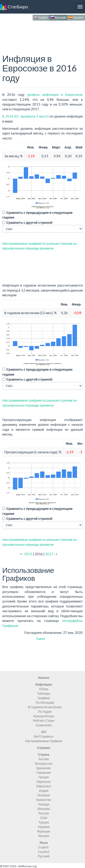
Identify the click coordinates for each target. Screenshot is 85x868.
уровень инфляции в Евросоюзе (55, 94)
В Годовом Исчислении (45, 707)
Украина (44, 827)
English (41, 17)
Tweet (40, 639)
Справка (44, 748)
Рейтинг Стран (44, 721)
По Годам (45, 712)
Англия (44, 759)
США (44, 818)
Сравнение (44, 725)
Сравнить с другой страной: (30, 222)
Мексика (44, 809)
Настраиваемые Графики (44, 741)
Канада (44, 804)
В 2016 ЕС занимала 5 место (25, 116)
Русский (58, 17)
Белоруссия (44, 763)
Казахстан (44, 800)
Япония (44, 836)
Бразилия (44, 768)
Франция (44, 831)
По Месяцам (45, 702)
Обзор (44, 689)
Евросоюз (44, 786)
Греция (44, 777)
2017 (49, 554)
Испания (44, 795)
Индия (44, 791)
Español (76, 17)
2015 (28, 554)
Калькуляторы (44, 716)
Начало (44, 678)
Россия (44, 813)
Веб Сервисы (44, 736)
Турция (44, 822)
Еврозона (44, 782)
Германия (44, 773)
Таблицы (44, 693)
